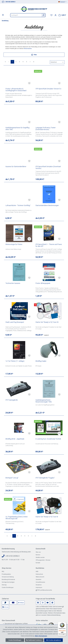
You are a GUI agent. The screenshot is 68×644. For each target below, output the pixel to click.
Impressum (39, 587)
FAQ (3, 571)
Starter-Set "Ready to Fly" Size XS (47, 322)
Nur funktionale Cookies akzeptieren (35, 640)
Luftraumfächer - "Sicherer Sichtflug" (18, 205)
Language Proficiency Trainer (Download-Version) (46, 129)
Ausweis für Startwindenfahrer (16, 166)
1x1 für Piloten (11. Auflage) (15, 361)
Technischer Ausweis (13, 283)
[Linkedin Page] (52, 603)
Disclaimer (39, 585)
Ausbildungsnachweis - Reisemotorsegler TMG (44, 401)
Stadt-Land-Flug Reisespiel (15, 322)
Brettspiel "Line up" (12, 478)
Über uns (38, 552)
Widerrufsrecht (40, 577)
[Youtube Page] (48, 603)
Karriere (38, 555)
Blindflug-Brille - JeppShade (15, 439)
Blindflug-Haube (41, 361)
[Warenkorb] (62, 15)
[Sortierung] (57, 62)
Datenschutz (39, 574)
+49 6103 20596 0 (10, 2)
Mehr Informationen (41, 636)
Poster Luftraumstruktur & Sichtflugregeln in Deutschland (16, 90)
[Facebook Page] (38, 603)
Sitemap (4, 585)
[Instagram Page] (43, 603)
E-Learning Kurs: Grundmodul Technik (48, 439)
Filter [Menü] (34, 54)
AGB (37, 571)
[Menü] (3, 15)
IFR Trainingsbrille (12, 400)
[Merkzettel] (51, 15)
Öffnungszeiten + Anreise (43, 560)
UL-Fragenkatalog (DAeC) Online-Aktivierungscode (17, 518)
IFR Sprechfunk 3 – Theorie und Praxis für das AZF (49, 245)
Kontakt (38, 563)
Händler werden (40, 557)
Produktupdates (6, 574)
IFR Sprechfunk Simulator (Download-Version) (48, 167)
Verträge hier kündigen (8, 582)
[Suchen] (43, 15)
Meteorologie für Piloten (14, 244)
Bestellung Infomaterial (8, 579)
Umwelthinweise (40, 582)
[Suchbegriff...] (26, 15)
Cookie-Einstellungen (8, 587)
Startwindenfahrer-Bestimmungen (47, 205)
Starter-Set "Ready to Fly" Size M (47, 517)
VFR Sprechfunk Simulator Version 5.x (48, 89)
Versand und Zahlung (8, 577)
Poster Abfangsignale (43, 283)
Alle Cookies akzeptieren (53, 640)
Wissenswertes (28, 49)
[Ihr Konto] (56, 15)
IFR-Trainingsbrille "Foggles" (45, 478)
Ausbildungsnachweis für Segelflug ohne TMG (17, 129)
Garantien (39, 579)
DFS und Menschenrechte (45, 590)
